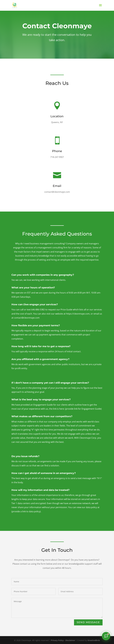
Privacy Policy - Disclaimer (63, 640)
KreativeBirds (94, 640)
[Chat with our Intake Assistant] (106, 636)
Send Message (88, 622)
